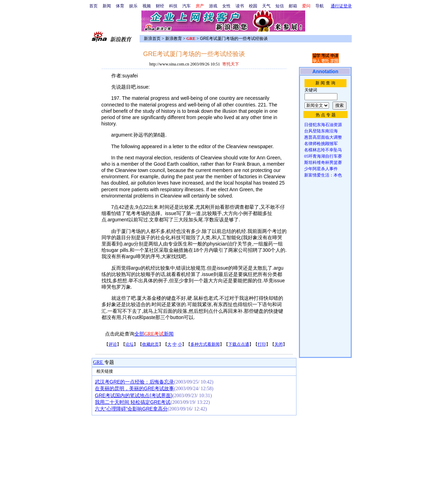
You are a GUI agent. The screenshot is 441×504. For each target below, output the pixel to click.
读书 (240, 6)
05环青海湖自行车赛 (323, 156)
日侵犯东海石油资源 (323, 125)
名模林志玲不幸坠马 (323, 150)
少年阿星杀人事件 (321, 169)
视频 (147, 6)
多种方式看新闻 (205, 344)
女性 (226, 6)
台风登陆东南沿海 (321, 131)
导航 (320, 6)
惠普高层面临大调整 (323, 137)
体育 (120, 6)
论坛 (129, 344)
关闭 (279, 344)
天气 (266, 6)
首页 (93, 6)
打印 (262, 344)
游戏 (213, 6)
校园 (253, 6)
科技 (173, 6)
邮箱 (293, 6)
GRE (99, 362)
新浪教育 (174, 39)
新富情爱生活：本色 (323, 175)
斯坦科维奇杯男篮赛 (323, 163)
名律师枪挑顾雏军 (321, 144)
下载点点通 (239, 344)
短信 (280, 6)
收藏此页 (150, 344)
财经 (160, 6)
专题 (109, 362)
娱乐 (133, 6)
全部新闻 (154, 334)
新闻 (107, 6)
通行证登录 (341, 6)
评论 (113, 344)
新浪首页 (152, 39)
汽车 (187, 6)
